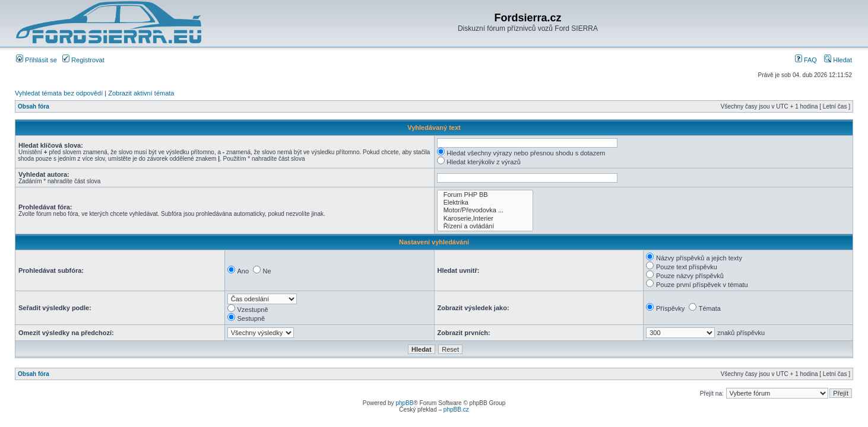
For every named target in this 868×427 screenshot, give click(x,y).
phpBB (404, 403)
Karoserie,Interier (485, 219)
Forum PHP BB (485, 195)
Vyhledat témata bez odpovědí (59, 93)
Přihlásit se (37, 60)
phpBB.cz (456, 410)
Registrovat (83, 60)
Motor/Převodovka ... (485, 210)
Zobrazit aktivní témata (141, 93)
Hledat (838, 60)
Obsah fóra (34, 106)
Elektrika (485, 203)
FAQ (806, 60)
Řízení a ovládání (485, 226)
